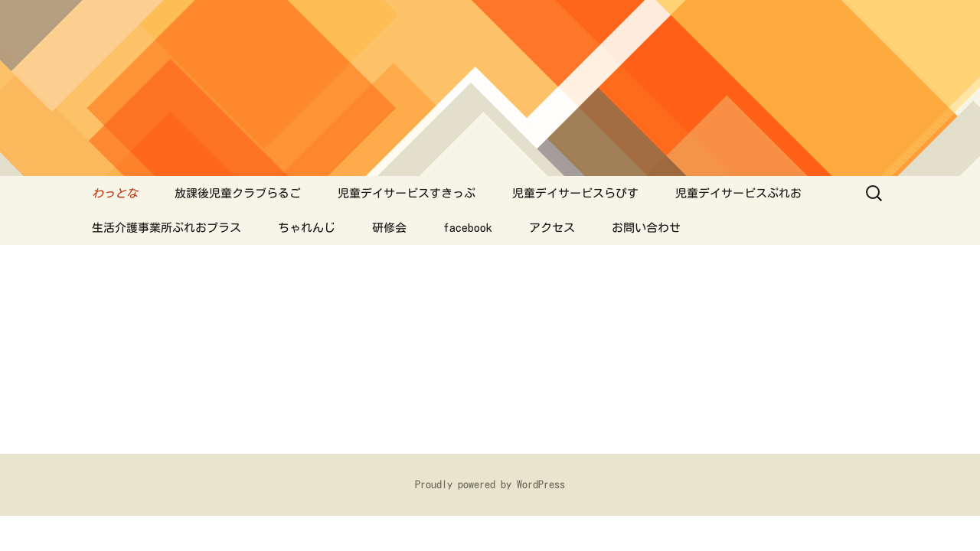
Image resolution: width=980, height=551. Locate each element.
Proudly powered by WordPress (490, 484)
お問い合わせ (646, 228)
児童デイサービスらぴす (575, 193)
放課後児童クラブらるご (238, 193)
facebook (468, 228)
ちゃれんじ (307, 228)
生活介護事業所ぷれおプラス (167, 228)
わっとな (115, 193)
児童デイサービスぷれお (738, 193)
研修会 (389, 228)
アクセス (552, 228)
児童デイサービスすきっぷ (407, 193)
